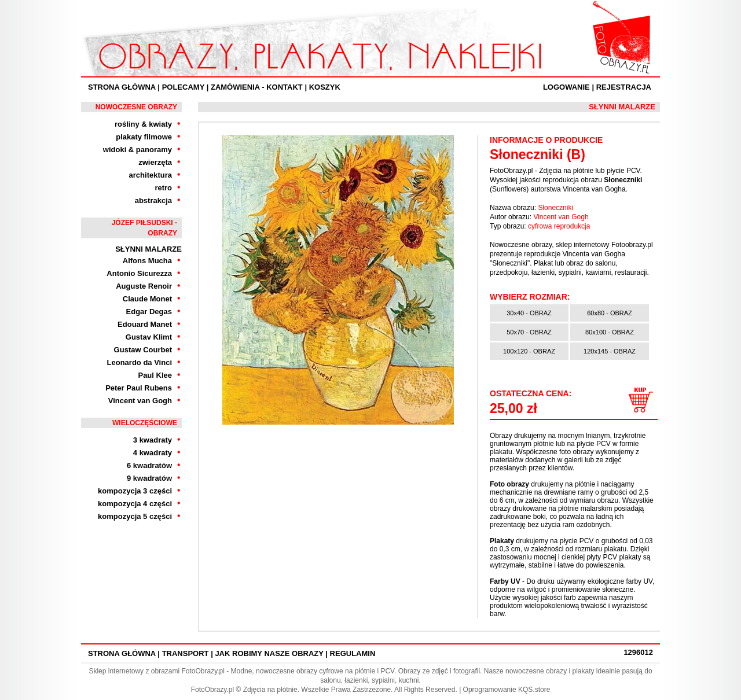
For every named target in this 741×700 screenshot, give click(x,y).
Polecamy (183, 87)
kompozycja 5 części (135, 516)
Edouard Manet (145, 324)
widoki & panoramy (137, 150)
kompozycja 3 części (135, 491)
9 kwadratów (149, 478)
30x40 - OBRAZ (529, 313)
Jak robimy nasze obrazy (269, 653)
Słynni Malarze (148, 249)
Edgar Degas (149, 312)
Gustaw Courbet (143, 350)
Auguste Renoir (144, 286)
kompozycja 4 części (135, 504)
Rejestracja (624, 87)
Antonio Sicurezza (139, 273)
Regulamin (353, 653)
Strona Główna (122, 87)
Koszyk (325, 87)
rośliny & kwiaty (143, 124)
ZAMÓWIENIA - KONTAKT (257, 87)
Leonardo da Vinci (140, 362)
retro (163, 188)
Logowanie (566, 87)
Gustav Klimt (149, 337)
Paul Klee (155, 375)
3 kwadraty (153, 440)
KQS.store (534, 690)
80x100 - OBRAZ (610, 332)
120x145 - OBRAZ (610, 351)
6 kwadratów (149, 465)
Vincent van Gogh (140, 401)
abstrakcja (153, 200)
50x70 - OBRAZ (529, 332)
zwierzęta (155, 162)
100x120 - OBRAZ (529, 351)
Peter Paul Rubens (139, 388)
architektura (151, 175)
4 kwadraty (153, 453)
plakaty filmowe (144, 137)
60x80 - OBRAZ (610, 313)
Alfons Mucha (147, 261)
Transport (186, 653)
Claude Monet (147, 299)
